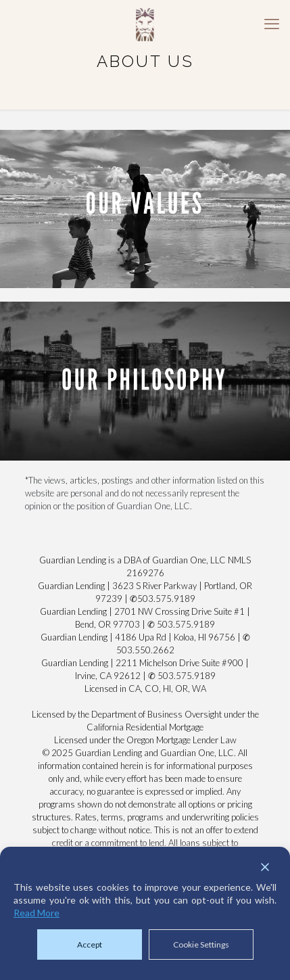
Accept (90, 944)
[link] (145, 209)
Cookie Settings (201, 944)
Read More (37, 913)
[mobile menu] (272, 24)
